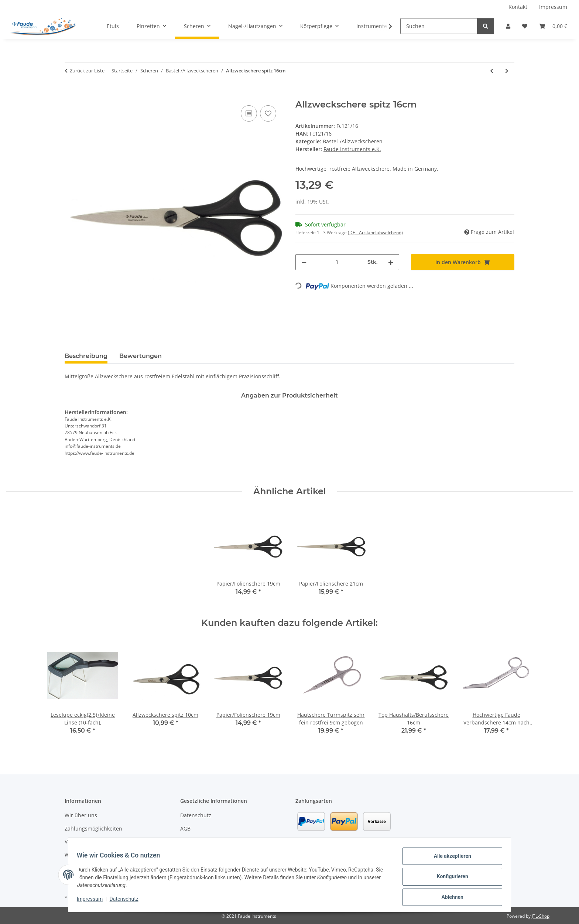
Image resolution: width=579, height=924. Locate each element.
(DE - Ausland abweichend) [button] (375, 233)
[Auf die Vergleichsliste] (249, 113)
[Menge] (337, 262)
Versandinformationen (92, 841)
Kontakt (518, 7)
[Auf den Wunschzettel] (268, 113)
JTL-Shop (541, 916)
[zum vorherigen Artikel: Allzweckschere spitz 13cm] (492, 71)
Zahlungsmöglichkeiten (93, 828)
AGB (185, 828)
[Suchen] (439, 26)
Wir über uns (81, 815)
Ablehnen (449, 898)
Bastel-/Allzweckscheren (353, 141)
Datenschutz (127, 901)
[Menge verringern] (304, 262)
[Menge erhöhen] (391, 262)
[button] (508, 26)
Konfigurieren (449, 879)
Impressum (93, 901)
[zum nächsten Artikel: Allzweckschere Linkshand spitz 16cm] (507, 71)
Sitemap (190, 841)
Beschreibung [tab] (86, 356)
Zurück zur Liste (87, 71)
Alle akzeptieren (449, 859)
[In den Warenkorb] (71, 95)
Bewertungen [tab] (141, 356)
